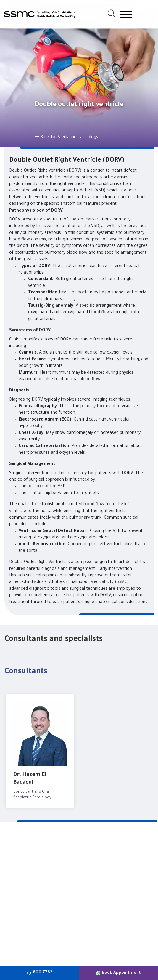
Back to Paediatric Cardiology (67, 137)
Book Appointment (118, 973)
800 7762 (40, 973)
